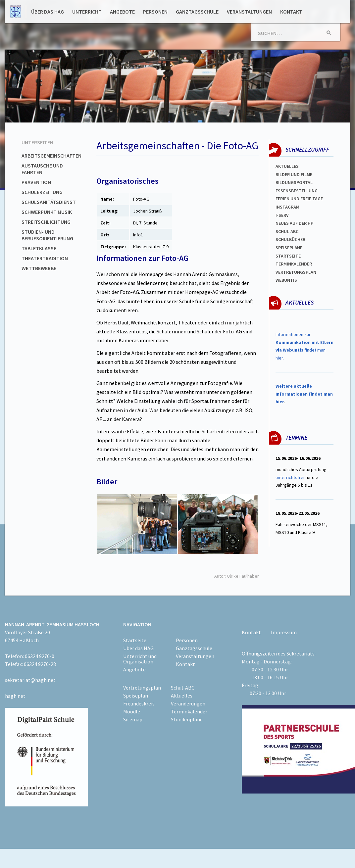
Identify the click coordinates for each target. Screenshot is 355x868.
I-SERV (282, 215)
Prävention (36, 182)
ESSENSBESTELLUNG (297, 191)
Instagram (287, 207)
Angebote (122, 12)
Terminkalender (294, 264)
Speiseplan (136, 696)
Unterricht (87, 12)
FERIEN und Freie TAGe (299, 199)
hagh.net (15, 696)
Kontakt (291, 12)
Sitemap (133, 719)
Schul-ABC (183, 688)
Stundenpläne (187, 719)
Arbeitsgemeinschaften (51, 156)
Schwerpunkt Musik (47, 212)
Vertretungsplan (296, 272)
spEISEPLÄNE (289, 248)
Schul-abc (287, 231)
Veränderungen (188, 703)
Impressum (284, 632)
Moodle (132, 711)
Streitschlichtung (46, 222)
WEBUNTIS (286, 280)
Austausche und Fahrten (42, 169)
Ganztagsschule (197, 12)
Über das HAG (48, 12)
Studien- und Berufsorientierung (47, 235)
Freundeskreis (139, 703)
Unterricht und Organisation (140, 659)
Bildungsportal (294, 182)
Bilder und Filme (294, 174)
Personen (155, 12)
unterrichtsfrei (290, 477)
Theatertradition (45, 258)
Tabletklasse (39, 248)
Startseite (288, 256)
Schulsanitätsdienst (49, 202)
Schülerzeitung (42, 192)
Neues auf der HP (294, 223)
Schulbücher (290, 239)
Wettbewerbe (39, 268)
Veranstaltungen (249, 12)
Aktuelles (287, 166)
